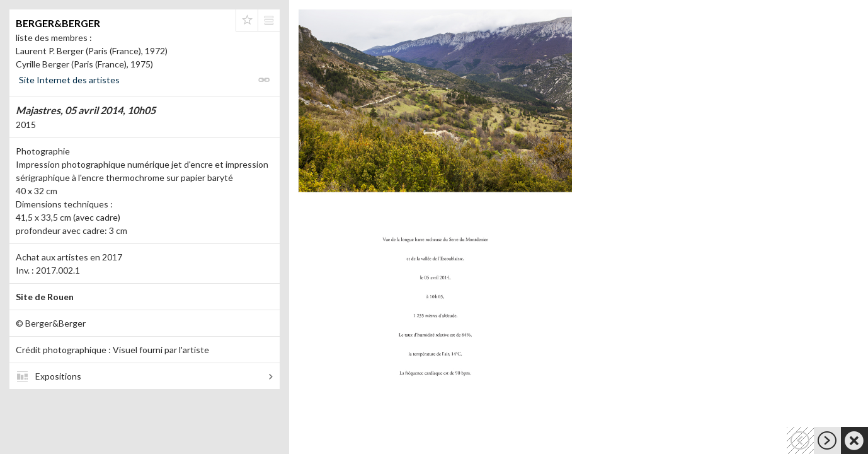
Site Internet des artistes (69, 80)
